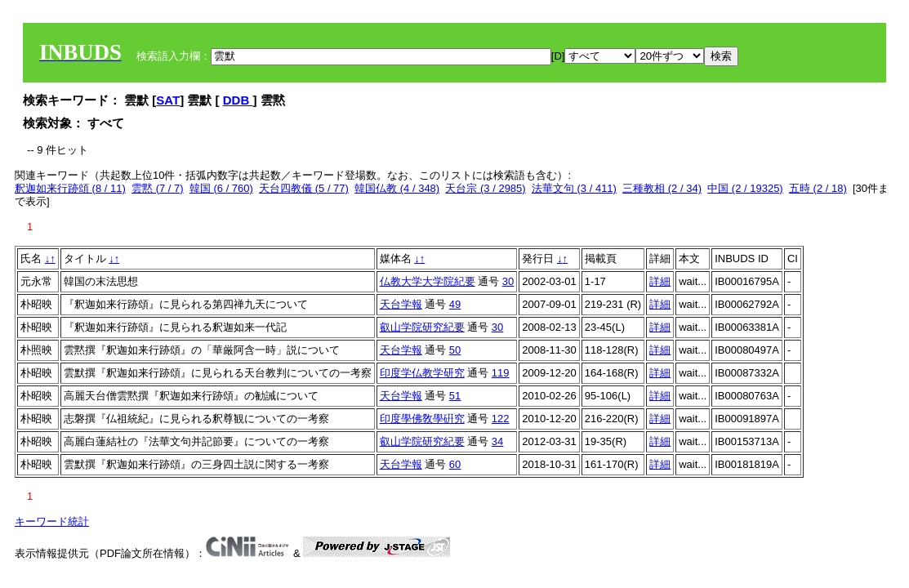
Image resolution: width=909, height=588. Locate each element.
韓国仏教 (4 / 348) (397, 188)
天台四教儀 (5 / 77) (304, 188)
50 (455, 350)
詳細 (660, 281)
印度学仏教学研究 (422, 373)
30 (508, 281)
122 (501, 419)
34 (497, 441)
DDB (238, 100)
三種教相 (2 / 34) (662, 188)
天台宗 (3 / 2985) (485, 188)
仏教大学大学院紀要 (428, 281)
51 (455, 396)
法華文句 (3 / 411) (574, 188)
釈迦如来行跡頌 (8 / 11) (70, 188)
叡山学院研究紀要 (422, 327)
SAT (168, 100)
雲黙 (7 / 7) (158, 188)
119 (501, 373)
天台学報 (401, 304)
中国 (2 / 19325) (745, 188)
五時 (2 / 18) (818, 188)
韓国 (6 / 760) (221, 188)
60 (455, 464)
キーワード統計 (52, 521)
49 (455, 304)
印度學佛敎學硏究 (422, 419)
